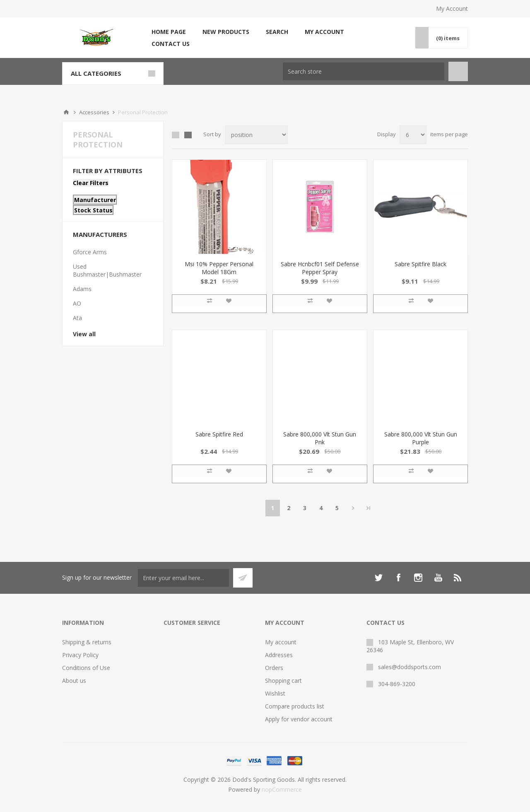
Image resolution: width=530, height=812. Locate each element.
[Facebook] (398, 578)
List (188, 135)
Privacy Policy (80, 655)
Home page (169, 32)
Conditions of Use (86, 668)
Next (353, 508)
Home (66, 112)
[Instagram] (418, 578)
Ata (77, 318)
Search (277, 32)
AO (77, 303)
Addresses (279, 655)
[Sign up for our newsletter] (183, 578)
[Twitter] (378, 578)
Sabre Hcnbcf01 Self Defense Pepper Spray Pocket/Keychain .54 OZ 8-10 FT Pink (320, 276)
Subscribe (243, 578)
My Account (452, 8)
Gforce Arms (90, 252)
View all (84, 334)
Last (369, 508)
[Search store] (364, 71)
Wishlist (275, 693)
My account (324, 32)
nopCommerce (282, 789)
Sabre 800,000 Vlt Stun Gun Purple (421, 438)
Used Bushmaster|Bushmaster (107, 270)
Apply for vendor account (299, 719)
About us (74, 681)
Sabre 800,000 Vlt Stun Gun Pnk (320, 438)
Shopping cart (283, 681)
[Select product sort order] (256, 135)
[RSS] (458, 578)
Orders (274, 668)
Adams (82, 289)
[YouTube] (438, 578)
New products (226, 32)
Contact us (171, 44)
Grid (176, 135)
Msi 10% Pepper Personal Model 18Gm (219, 268)
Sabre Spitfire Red (219, 434)
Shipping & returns (87, 642)
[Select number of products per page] (413, 135)
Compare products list (295, 706)
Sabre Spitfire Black (420, 264)
